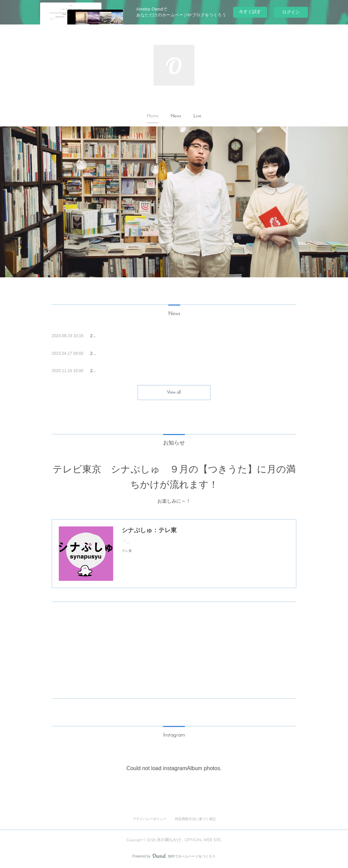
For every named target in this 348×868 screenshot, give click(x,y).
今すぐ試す (250, 12)
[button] (153, 116)
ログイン (291, 12)
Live (197, 116)
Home (153, 116)
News (176, 116)
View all (174, 392)
